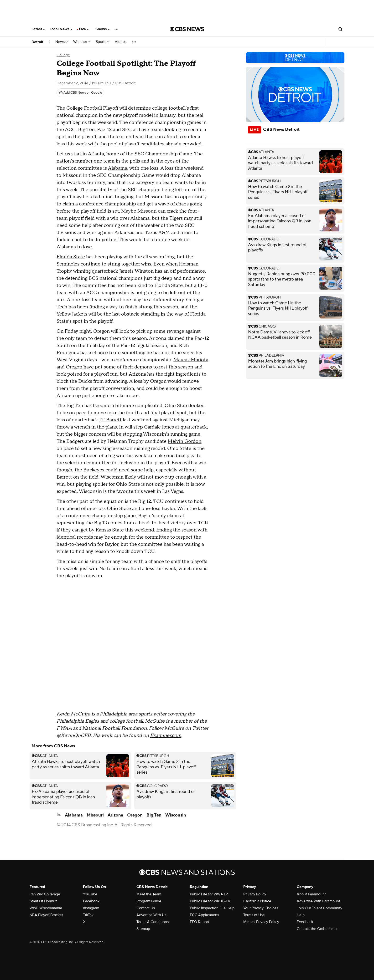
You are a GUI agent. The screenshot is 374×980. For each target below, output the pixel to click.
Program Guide (149, 901)
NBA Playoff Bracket (46, 915)
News (61, 42)
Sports (102, 42)
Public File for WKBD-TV (210, 901)
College (63, 55)
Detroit (37, 42)
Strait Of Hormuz (43, 901)
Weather (82, 42)
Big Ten (154, 815)
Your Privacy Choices (261, 908)
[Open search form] (340, 29)
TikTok (88, 915)
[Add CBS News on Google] (80, 93)
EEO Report (200, 922)
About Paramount (311, 894)
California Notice (257, 901)
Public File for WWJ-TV (209, 894)
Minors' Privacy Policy (261, 922)
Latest (38, 29)
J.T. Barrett (110, 420)
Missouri (95, 815)
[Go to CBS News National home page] (187, 29)
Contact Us (146, 908)
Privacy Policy (255, 894)
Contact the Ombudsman (318, 929)
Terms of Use (254, 915)
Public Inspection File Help (212, 908)
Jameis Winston (136, 271)
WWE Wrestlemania (46, 908)
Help (301, 915)
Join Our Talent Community (319, 908)
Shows (103, 29)
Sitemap (143, 929)
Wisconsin (176, 815)
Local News (61, 29)
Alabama (117, 168)
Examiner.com (166, 735)
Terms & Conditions (153, 922)
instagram (91, 908)
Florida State (71, 257)
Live (84, 29)
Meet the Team (149, 894)
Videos (121, 42)
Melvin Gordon (184, 441)
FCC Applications (204, 915)
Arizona (115, 815)
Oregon (135, 815)
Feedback (305, 922)
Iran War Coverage (45, 894)
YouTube (90, 894)
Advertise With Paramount (318, 901)
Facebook (91, 901)
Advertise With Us (151, 915)
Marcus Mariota (191, 360)
